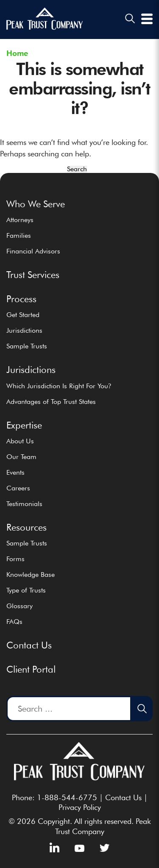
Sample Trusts (27, 346)
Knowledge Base (31, 574)
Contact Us (29, 645)
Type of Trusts (26, 590)
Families (19, 235)
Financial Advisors (33, 251)
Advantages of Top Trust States (51, 402)
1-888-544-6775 (67, 797)
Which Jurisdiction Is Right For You (59, 386)
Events (15, 472)
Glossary (20, 606)
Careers (18, 488)
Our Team (21, 457)
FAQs (14, 622)
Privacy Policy (80, 807)
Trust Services (33, 275)
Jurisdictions (24, 330)
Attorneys (20, 220)
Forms (15, 559)
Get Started (23, 315)
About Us (20, 441)
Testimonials (24, 504)
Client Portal (31, 669)
